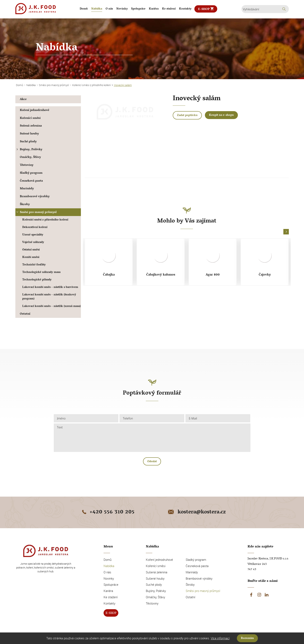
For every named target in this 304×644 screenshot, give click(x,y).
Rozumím (247, 638)
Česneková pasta (31, 181)
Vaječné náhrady (33, 242)
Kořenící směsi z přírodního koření (45, 220)
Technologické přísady (37, 280)
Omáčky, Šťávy (30, 157)
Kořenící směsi (30, 118)
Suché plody (28, 142)
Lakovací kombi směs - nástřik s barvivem (50, 287)
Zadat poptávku (187, 115)
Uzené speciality (33, 235)
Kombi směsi (31, 257)
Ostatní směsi (31, 250)
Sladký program (31, 173)
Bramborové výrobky (35, 197)
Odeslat (152, 462)
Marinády (27, 189)
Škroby (25, 205)
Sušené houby (29, 134)
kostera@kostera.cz (196, 512)
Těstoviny (27, 165)
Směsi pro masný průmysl (36, 212)
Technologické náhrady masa (41, 272)
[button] (286, 232)
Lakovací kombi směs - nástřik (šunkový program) (49, 297)
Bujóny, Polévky (29, 150)
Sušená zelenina (31, 126)
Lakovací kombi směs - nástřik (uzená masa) (51, 306)
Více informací (220, 638)
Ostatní (25, 314)
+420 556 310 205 (108, 512)
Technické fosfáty (34, 265)
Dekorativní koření (35, 227)
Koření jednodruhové (34, 110)
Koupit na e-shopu (221, 115)
